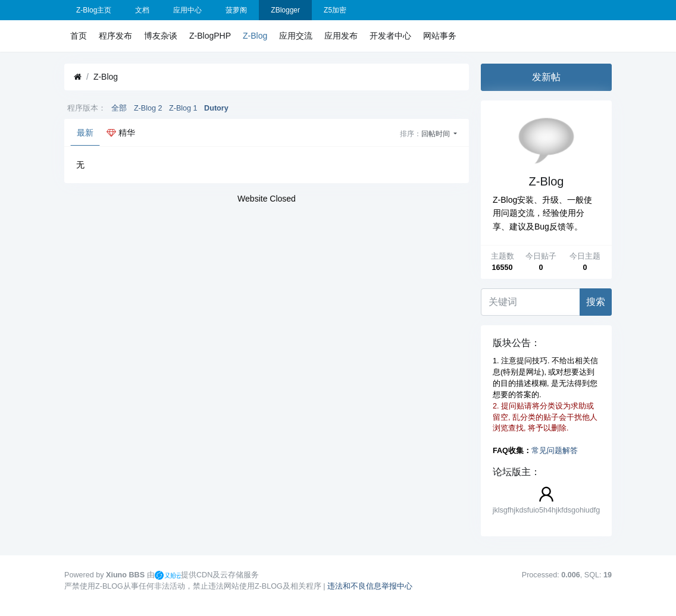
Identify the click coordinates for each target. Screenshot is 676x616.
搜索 (596, 302)
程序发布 (115, 36)
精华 (121, 133)
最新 (85, 133)
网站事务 (440, 36)
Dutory (216, 108)
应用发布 (341, 36)
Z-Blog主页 (94, 10)
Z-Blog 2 (148, 108)
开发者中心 (390, 36)
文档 (142, 10)
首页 (79, 36)
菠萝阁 (236, 10)
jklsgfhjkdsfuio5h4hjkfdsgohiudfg (547, 510)
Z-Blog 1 (183, 108)
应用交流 (296, 36)
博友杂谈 (161, 36)
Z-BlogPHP (210, 36)
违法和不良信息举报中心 (370, 586)
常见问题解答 (555, 451)
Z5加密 (335, 10)
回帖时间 (436, 134)
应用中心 (187, 10)
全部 (119, 108)
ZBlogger (285, 10)
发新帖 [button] (546, 77)
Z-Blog (255, 36)
